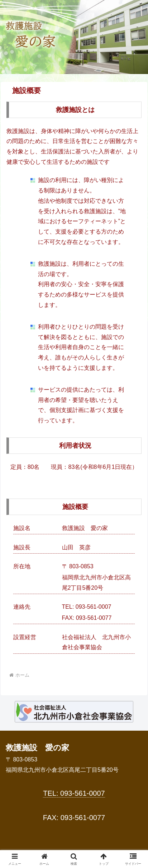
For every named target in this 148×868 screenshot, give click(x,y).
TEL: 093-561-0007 (74, 793)
